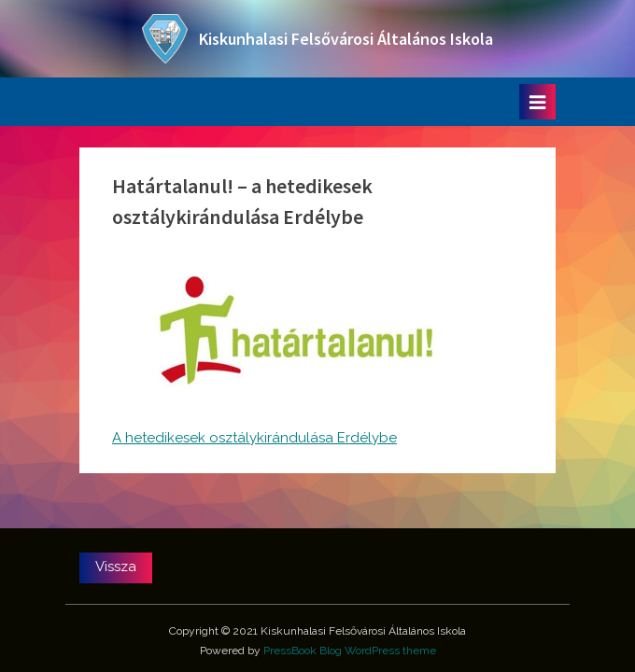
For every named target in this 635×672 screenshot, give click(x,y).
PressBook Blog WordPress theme (350, 651)
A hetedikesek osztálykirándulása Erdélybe (254, 438)
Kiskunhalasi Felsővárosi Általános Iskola (346, 39)
